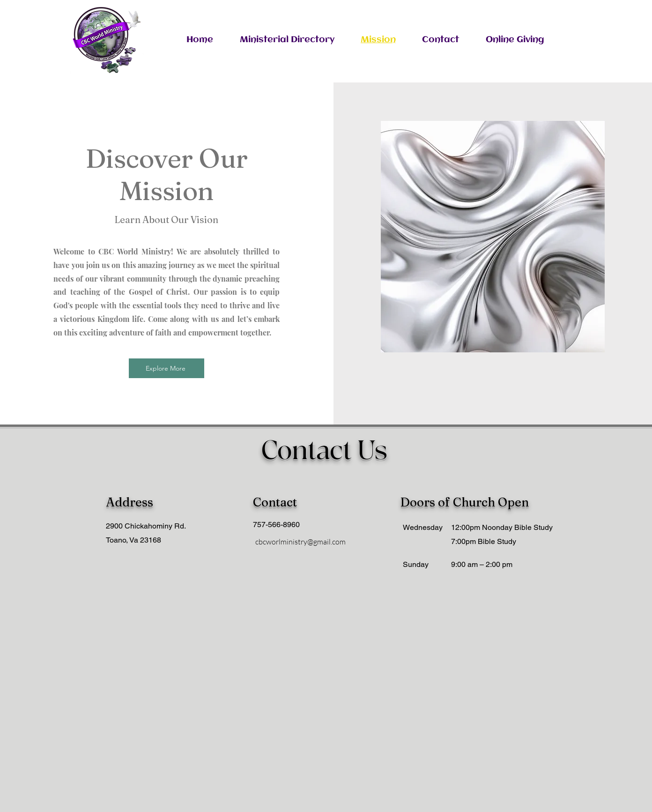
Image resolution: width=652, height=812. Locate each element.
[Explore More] (167, 368)
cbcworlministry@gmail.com (300, 542)
